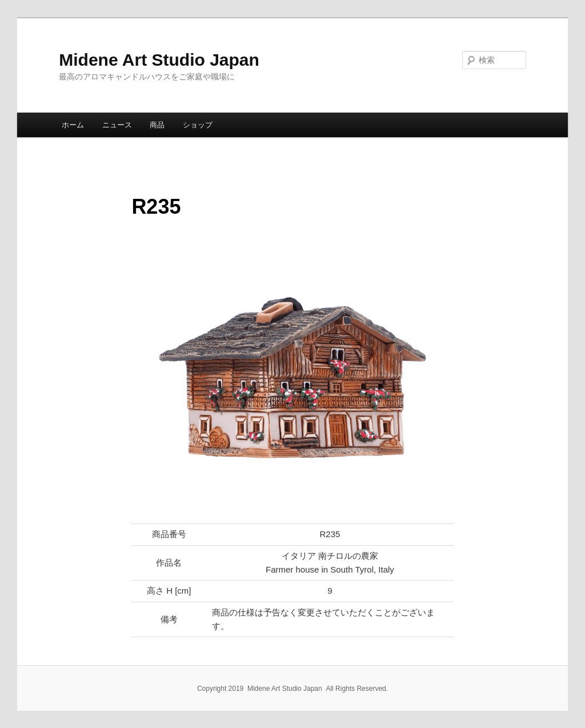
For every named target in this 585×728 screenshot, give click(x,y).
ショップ (198, 125)
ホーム (73, 125)
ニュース (117, 125)
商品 (157, 125)
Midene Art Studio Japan (159, 60)
